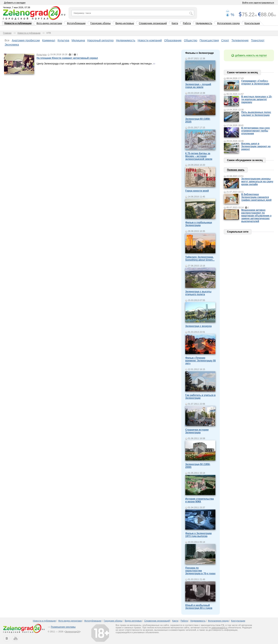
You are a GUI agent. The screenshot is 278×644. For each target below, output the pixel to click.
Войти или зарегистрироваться (258, 3)
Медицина (78, 40)
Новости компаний (150, 40)
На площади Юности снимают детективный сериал (67, 58)
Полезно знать (236, 170)
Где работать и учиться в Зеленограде (200, 397)
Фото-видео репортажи (49, 23)
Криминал (49, 40)
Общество (191, 40)
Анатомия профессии (26, 40)
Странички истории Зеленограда (197, 431)
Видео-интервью (125, 23)
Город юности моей (197, 191)
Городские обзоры (100, 23)
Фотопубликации (76, 23)
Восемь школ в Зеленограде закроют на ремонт (256, 146)
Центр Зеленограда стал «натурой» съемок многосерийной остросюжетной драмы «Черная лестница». (95, 64)
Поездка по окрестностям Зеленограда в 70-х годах (200, 571)
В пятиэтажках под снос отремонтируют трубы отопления (256, 131)
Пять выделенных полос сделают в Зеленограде (256, 114)
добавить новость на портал (251, 55)
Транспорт (258, 40)
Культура (63, 40)
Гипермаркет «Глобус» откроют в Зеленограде (255, 82)
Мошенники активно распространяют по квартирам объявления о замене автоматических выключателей (256, 216)
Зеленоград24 (72, 632)
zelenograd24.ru (219, 628)
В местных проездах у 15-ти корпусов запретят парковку (257, 99)
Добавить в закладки (15, 3)
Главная (7, 33)
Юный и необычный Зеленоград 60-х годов (199, 607)
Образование (173, 40)
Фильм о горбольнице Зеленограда (199, 224)
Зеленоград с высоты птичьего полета (198, 293)
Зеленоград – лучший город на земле (198, 86)
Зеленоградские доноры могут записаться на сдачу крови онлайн (257, 182)
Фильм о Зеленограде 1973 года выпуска (199, 535)
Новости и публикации (18, 23)
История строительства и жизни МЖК (200, 500)
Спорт (225, 40)
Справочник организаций (153, 23)
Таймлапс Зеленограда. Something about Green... (200, 258)
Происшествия (209, 40)
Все (7, 40)
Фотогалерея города (228, 23)
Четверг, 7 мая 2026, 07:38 (17, 7)
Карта (175, 23)
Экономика (12, 45)
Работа (187, 23)
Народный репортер (100, 40)
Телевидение (240, 40)
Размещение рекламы (63, 627)
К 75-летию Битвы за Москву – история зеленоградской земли (199, 156)
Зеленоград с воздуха (198, 326)
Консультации (252, 23)
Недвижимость (204, 23)
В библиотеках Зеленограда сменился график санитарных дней (256, 197)
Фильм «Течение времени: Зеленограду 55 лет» (201, 361)
